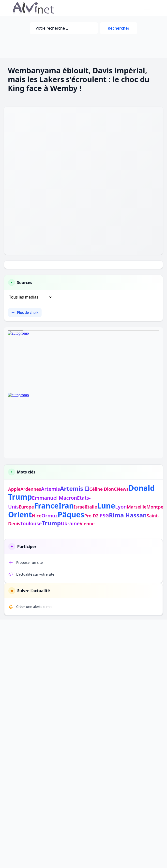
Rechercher (119, 28)
